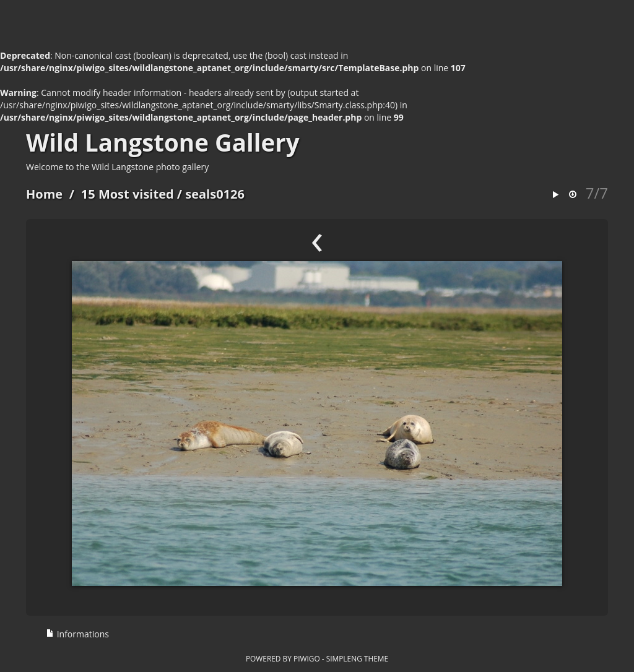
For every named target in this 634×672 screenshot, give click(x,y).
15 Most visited (128, 194)
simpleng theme (357, 658)
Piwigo (307, 658)
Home (44, 194)
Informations (77, 634)
